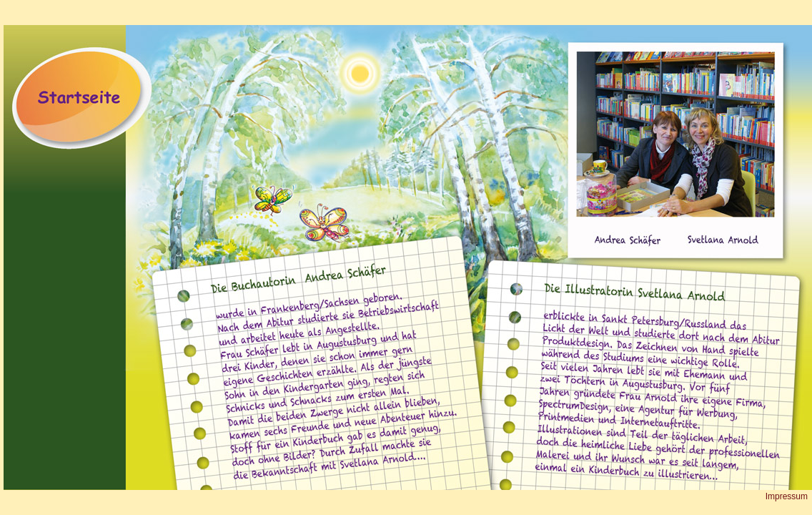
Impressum (787, 496)
